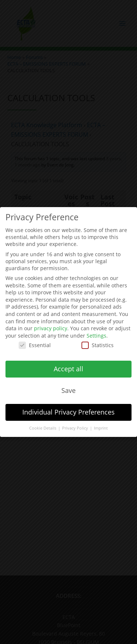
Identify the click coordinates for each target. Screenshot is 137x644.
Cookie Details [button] (43, 424)
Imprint (101, 424)
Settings (96, 332)
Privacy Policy (76, 424)
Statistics (98, 341)
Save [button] (68, 387)
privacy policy (51, 325)
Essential (35, 341)
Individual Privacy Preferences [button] (68, 408)
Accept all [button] (68, 365)
